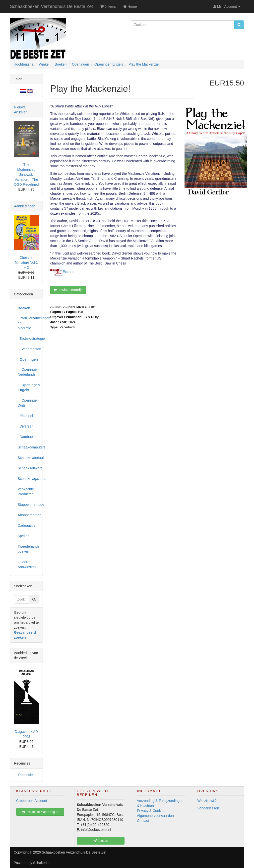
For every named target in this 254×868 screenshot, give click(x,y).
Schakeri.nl (42, 863)
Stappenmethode (28, 505)
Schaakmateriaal (28, 458)
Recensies (26, 775)
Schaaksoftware (28, 468)
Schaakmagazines (28, 479)
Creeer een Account (32, 801)
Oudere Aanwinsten (27, 564)
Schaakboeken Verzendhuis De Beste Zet (51, 6)
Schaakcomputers (28, 447)
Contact (143, 821)
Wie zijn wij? (207, 801)
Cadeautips (27, 525)
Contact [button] (101, 841)
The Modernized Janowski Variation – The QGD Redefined (26, 174)
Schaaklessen (208, 808)
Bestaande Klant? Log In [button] (40, 812)
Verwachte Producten (26, 492)
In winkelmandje (68, 290)
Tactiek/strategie (28, 339)
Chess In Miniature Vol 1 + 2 (27, 262)
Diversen (26, 426)
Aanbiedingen (25, 206)
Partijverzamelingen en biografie (28, 323)
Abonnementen (28, 515)
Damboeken (28, 437)
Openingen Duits (28, 403)
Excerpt (69, 271)
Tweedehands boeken (28, 549)
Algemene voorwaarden (155, 816)
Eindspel (25, 416)
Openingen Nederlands (28, 372)
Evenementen (28, 349)
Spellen (24, 536)
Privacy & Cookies (151, 811)
